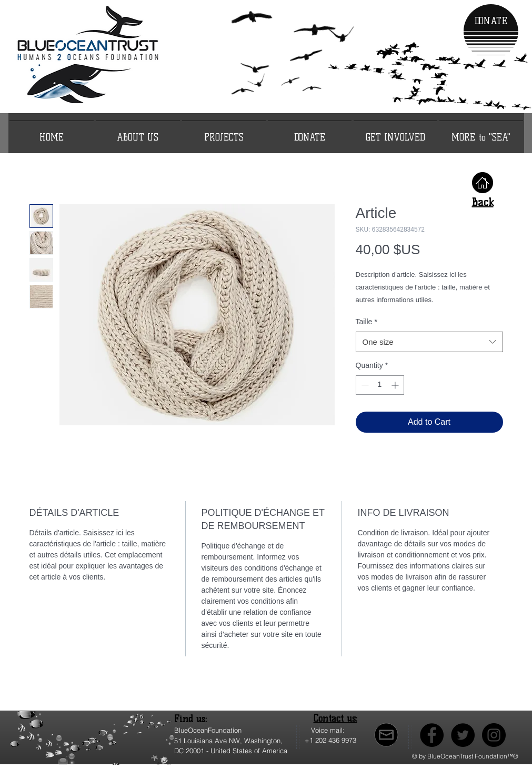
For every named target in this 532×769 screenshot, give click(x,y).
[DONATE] (491, 22)
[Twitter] (463, 735)
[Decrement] (364, 385)
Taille (367, 322)
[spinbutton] (380, 385)
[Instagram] (494, 735)
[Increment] (396, 385)
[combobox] (429, 342)
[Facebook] (432, 735)
